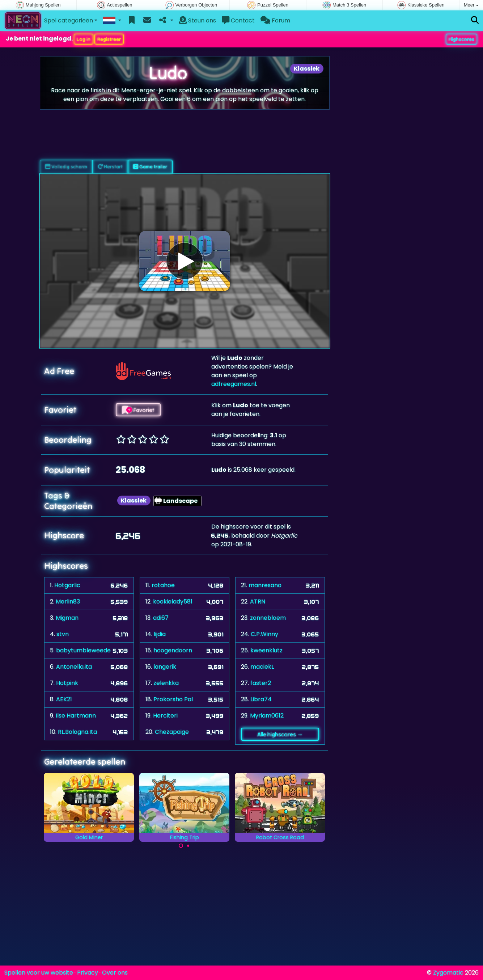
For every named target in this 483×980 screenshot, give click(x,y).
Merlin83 (68, 602)
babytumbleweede (83, 650)
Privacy (88, 973)
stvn (63, 634)
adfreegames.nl (234, 384)
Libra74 (261, 699)
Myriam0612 (267, 716)
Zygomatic (448, 973)
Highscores (461, 39)
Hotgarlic (67, 585)
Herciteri (165, 716)
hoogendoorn (173, 650)
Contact (238, 20)
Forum (275, 20)
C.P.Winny (264, 634)
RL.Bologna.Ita (77, 732)
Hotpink (67, 683)
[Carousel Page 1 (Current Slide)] (181, 846)
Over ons (115, 973)
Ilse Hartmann (76, 716)
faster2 (261, 683)
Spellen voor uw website (39, 973)
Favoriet (138, 410)
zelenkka (166, 683)
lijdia (160, 634)
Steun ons (198, 20)
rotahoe (163, 585)
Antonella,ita (74, 667)
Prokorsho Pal (173, 699)
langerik (165, 667)
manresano (265, 585)
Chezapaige (172, 732)
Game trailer (150, 167)
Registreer (109, 39)
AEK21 (64, 699)
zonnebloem (268, 618)
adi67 (161, 618)
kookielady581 (173, 602)
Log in (84, 39)
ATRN (258, 602)
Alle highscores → (280, 734)
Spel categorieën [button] (69, 20)
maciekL (262, 667)
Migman (67, 618)
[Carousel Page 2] (188, 846)
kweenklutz (266, 650)
